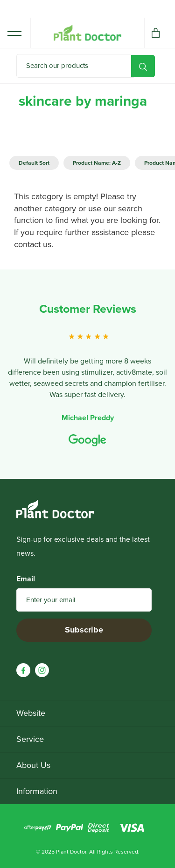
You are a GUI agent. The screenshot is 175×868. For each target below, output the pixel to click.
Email (26, 579)
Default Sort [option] (34, 163)
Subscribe (84, 630)
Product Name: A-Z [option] (97, 163)
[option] (87, 372)
